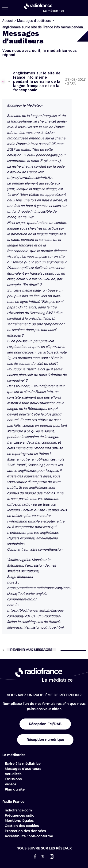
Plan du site (15, 789)
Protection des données (25, 831)
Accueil (8, 21)
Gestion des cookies (22, 826)
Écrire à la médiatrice (23, 764)
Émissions (13, 779)
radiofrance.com (18, 810)
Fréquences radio (19, 815)
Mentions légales (19, 821)
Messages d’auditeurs (34, 21)
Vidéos (10, 784)
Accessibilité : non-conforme (29, 836)
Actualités (13, 774)
